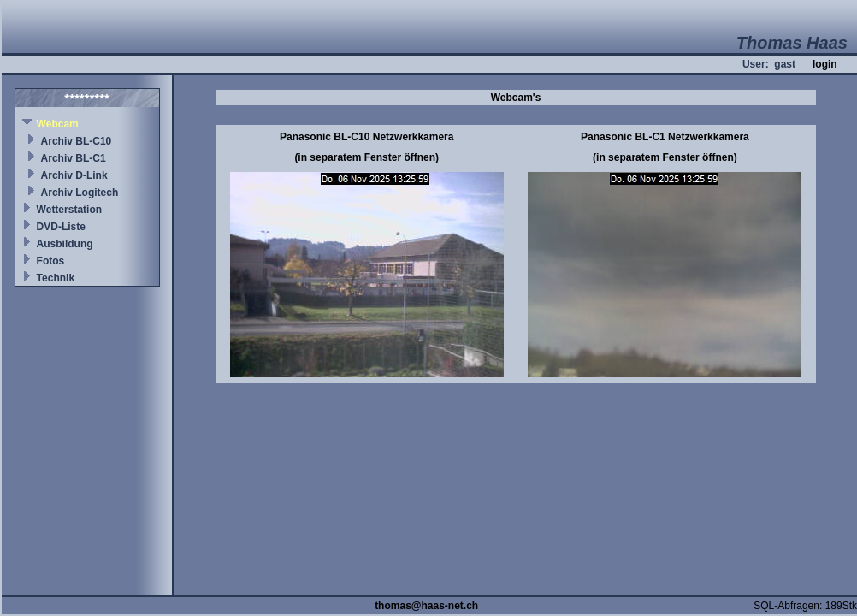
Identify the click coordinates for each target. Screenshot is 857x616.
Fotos (51, 261)
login (825, 64)
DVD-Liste (61, 227)
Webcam (58, 124)
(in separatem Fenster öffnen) (366, 157)
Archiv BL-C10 (77, 141)
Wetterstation (69, 210)
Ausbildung (65, 244)
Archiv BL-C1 (74, 158)
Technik (56, 278)
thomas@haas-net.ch (426, 606)
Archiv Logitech (80, 192)
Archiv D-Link (74, 175)
